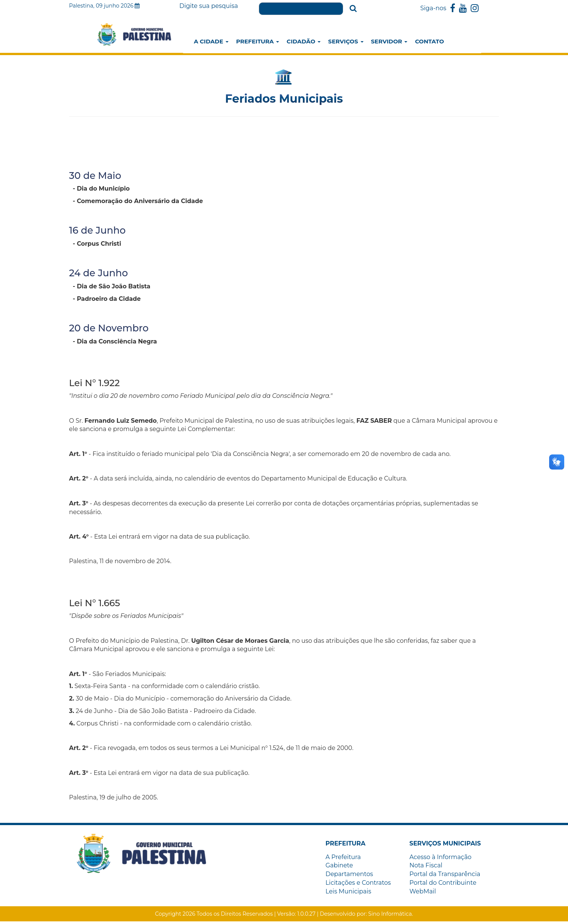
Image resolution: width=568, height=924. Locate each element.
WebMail (423, 894)
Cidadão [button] (304, 41)
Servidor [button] (389, 41)
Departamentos (349, 876)
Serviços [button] (346, 41)
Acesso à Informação (441, 859)
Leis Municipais (348, 894)
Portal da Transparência (445, 876)
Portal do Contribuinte (443, 885)
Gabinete (339, 868)
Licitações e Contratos (358, 885)
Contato (429, 41)
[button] (346, 846)
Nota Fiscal (426, 868)
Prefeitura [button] (258, 41)
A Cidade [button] (211, 41)
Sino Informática (390, 916)
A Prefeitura (343, 859)
